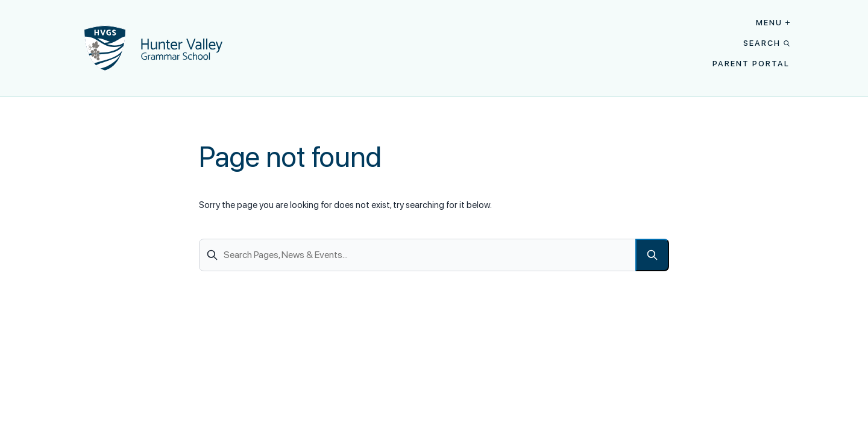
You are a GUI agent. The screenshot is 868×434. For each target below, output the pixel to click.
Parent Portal (751, 64)
